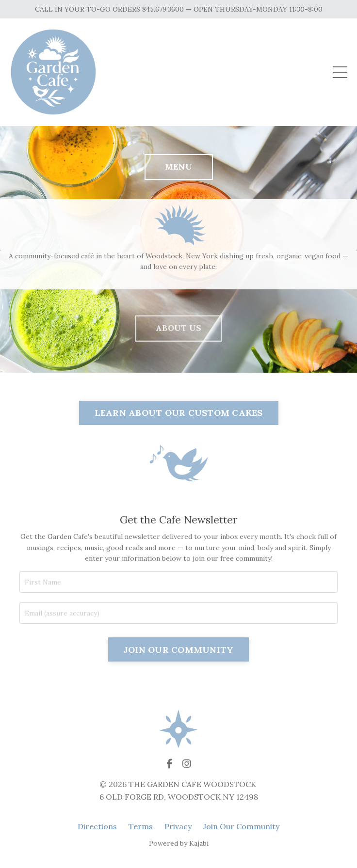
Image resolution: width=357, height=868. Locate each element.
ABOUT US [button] (178, 360)
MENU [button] (179, 167)
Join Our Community (241, 826)
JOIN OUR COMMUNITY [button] (179, 679)
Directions (97, 826)
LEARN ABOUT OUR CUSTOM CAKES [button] (179, 413)
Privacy (178, 826)
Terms (141, 826)
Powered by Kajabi (179, 843)
